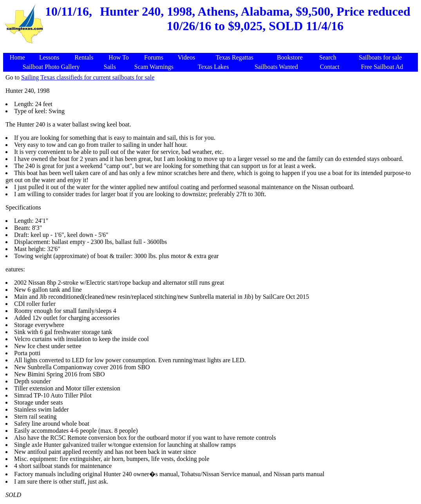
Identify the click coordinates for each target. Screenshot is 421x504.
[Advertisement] (212, 49)
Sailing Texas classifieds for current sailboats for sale (88, 77)
